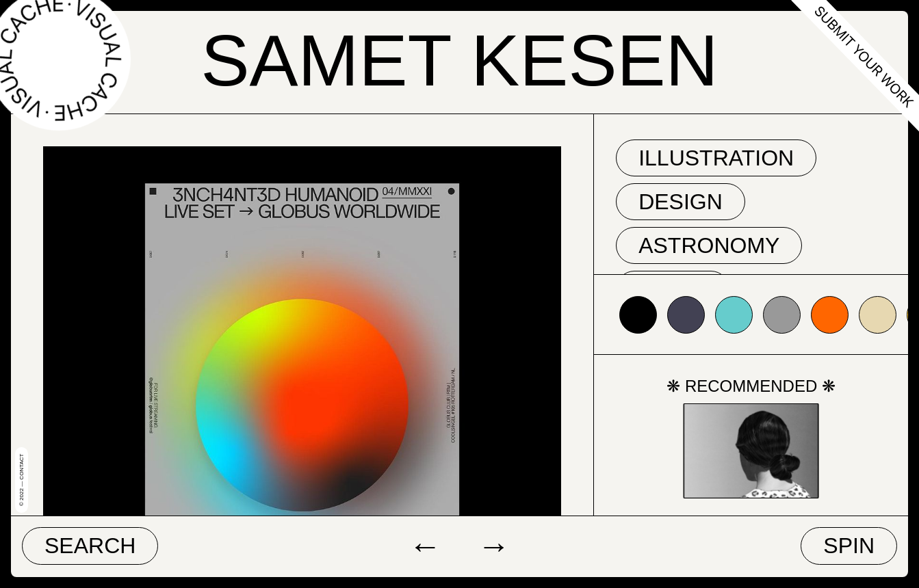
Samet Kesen (459, 61)
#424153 (686, 315)
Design (681, 202)
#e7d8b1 (878, 315)
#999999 (782, 315)
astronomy (709, 245)
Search (90, 546)
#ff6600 (830, 315)
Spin (849, 546)
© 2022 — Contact (22, 480)
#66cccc (734, 315)
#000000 (638, 315)
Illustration (716, 158)
